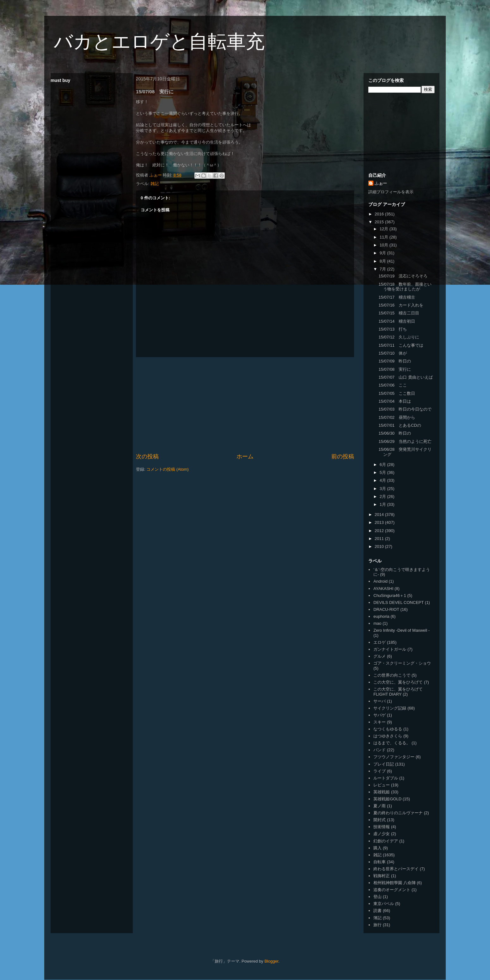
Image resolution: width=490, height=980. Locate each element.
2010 (380, 546)
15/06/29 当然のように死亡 (405, 441)
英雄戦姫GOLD (387, 799)
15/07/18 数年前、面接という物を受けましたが (405, 287)
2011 (380, 539)
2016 (380, 214)
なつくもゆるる (388, 729)
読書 (377, 911)
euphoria (381, 616)
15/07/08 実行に (395, 369)
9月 (383, 253)
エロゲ (380, 642)
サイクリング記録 (390, 708)
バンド (380, 750)
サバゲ (380, 715)
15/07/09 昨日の (395, 361)
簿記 (377, 918)
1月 (383, 504)
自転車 (380, 862)
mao (377, 623)
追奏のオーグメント (392, 890)
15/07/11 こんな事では (401, 345)
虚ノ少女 (382, 834)
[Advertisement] (245, 405)
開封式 (380, 820)
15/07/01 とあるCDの (400, 425)
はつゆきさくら (388, 736)
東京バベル (384, 904)
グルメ (380, 656)
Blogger (271, 961)
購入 (377, 848)
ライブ (380, 771)
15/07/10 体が (393, 353)
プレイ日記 (384, 764)
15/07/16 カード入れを (401, 305)
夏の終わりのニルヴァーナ (398, 813)
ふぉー (381, 183)
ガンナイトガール (390, 649)
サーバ (380, 701)
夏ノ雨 (380, 806)
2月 (383, 496)
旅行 (377, 925)
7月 (383, 269)
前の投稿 (343, 456)
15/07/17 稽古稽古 (397, 297)
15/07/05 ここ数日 (397, 393)
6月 (383, 465)
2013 (380, 522)
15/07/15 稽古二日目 (399, 313)
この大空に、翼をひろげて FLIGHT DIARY (398, 692)
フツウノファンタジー (394, 757)
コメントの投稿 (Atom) (168, 469)
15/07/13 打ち (393, 329)
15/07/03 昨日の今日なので (405, 409)
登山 (377, 897)
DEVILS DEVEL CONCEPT (398, 602)
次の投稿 (147, 456)
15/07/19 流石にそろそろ (403, 276)
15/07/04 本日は (395, 401)
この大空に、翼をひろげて (398, 682)
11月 (385, 237)
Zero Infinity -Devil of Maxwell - (401, 630)
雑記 (155, 184)
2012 (380, 531)
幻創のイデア (386, 841)
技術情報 (382, 827)
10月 (385, 245)
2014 (380, 515)
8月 (383, 261)
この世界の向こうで (392, 675)
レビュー (382, 785)
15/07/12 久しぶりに (399, 337)
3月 (383, 489)
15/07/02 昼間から (397, 417)
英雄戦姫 (382, 792)
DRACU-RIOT (386, 609)
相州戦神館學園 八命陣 (395, 883)
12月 (385, 229)
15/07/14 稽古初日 (397, 321)
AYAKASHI (383, 589)
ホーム (245, 456)
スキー (380, 722)
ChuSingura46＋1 (390, 595)
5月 (383, 472)
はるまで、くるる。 (392, 743)
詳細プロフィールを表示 (391, 192)
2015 (380, 222)
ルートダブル (386, 778)
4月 (383, 480)
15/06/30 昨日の (395, 433)
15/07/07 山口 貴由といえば (405, 377)
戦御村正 (382, 876)
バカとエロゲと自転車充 (159, 42)
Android (380, 581)
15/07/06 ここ (393, 385)
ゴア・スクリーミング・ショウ (402, 663)
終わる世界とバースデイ (396, 869)
